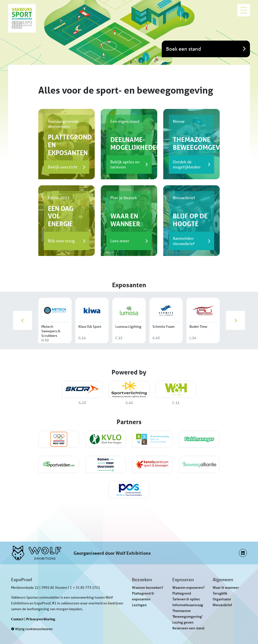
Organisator (222, 599)
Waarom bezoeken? (148, 588)
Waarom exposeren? (188, 588)
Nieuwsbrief (222, 605)
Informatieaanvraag (188, 605)
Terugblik (220, 593)
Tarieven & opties (186, 599)
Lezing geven (183, 622)
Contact (17, 619)
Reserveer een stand (188, 628)
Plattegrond (182, 593)
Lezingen (139, 605)
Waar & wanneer (226, 588)
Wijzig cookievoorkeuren (32, 629)
